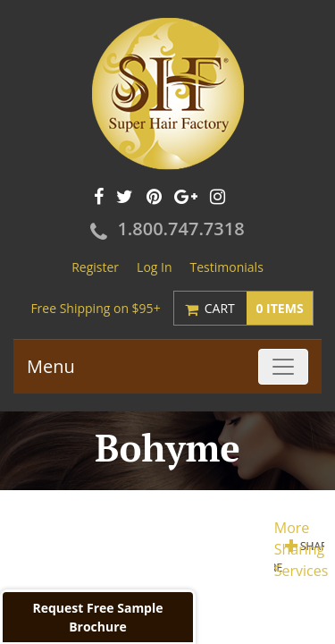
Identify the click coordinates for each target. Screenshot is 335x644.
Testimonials (227, 267)
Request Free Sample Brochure (97, 617)
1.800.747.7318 (180, 229)
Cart (259, 308)
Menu (51, 366)
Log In (154, 267)
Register (95, 267)
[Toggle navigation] (283, 367)
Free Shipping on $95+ (95, 308)
